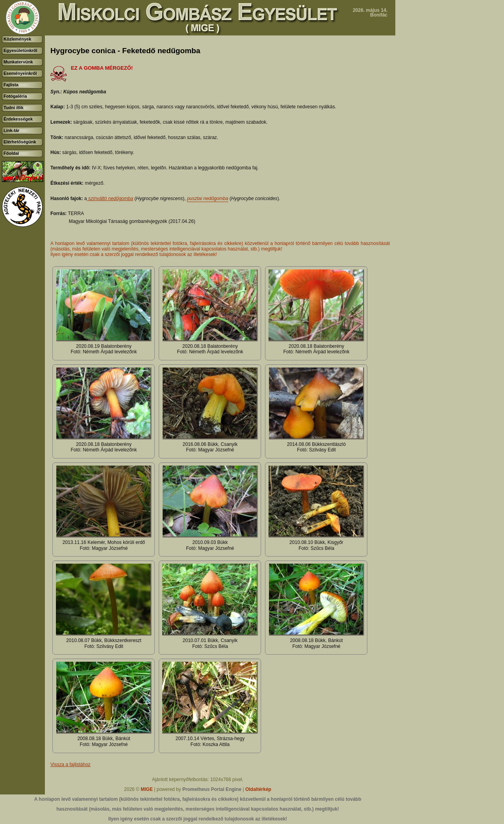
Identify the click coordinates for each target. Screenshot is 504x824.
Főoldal (11, 153)
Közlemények (17, 39)
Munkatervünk (18, 62)
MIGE (147, 789)
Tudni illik (14, 108)
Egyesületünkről (20, 50)
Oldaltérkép (258, 789)
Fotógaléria (15, 96)
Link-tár (11, 130)
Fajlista (11, 85)
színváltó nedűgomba (110, 199)
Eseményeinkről (20, 73)
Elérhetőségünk (20, 142)
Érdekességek (18, 119)
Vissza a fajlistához (70, 765)
